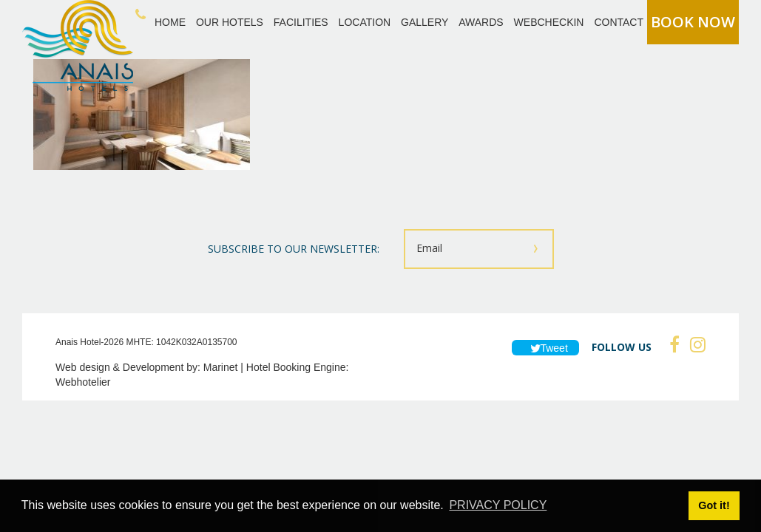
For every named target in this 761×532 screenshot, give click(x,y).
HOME (170, 22)
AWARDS (481, 22)
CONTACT (619, 22)
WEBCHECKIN (549, 22)
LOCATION (365, 22)
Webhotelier (83, 382)
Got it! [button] (714, 505)
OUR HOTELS (230, 22)
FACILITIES (301, 22)
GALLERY (425, 22)
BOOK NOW (693, 22)
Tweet (545, 348)
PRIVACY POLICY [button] (498, 505)
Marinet (221, 367)
